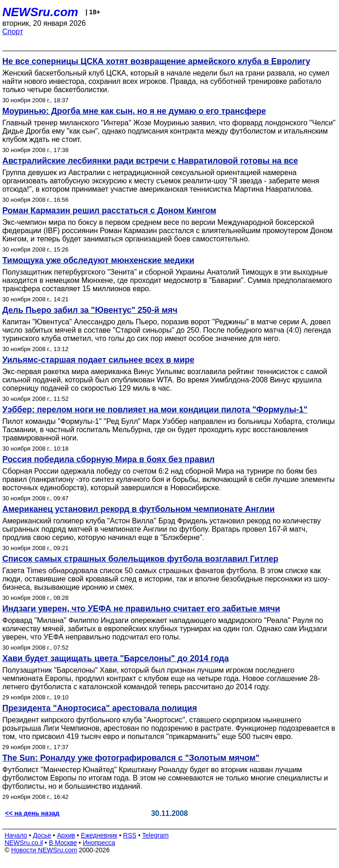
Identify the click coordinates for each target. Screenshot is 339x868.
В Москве (63, 843)
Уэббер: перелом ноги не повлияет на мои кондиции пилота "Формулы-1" (155, 410)
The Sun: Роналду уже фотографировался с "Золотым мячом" (131, 758)
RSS (130, 835)
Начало (16, 835)
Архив (66, 835)
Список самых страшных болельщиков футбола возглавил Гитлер (140, 559)
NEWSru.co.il (24, 843)
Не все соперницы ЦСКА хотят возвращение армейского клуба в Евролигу (156, 61)
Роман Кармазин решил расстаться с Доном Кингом (109, 211)
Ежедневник (99, 835)
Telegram (156, 835)
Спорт (13, 32)
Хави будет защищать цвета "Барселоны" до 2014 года (116, 658)
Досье (42, 835)
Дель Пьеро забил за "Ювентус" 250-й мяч (90, 310)
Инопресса (99, 843)
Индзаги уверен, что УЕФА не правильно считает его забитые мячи (141, 609)
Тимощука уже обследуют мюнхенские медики (98, 260)
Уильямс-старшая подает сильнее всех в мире (98, 360)
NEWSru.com (40, 12)
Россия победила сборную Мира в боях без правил (108, 459)
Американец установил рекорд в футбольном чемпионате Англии (138, 509)
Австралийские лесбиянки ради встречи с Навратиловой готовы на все (150, 161)
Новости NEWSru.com (44, 850)
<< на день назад (32, 813)
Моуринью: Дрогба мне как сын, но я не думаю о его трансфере (134, 111)
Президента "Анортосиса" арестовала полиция (100, 708)
